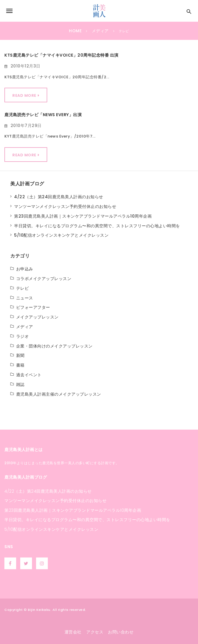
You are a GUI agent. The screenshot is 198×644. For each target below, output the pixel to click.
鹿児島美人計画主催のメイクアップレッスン (59, 394)
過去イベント (29, 375)
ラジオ (23, 336)
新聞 (20, 355)
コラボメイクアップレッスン (44, 279)
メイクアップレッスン (37, 317)
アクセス (95, 632)
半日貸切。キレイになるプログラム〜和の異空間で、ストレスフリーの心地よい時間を (97, 226)
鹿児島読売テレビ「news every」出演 (43, 115)
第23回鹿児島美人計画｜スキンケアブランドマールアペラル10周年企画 (83, 216)
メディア (25, 327)
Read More (24, 95)
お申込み (25, 269)
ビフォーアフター (33, 307)
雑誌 (20, 384)
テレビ (23, 288)
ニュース (25, 298)
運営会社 (73, 632)
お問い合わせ (121, 632)
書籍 (20, 365)
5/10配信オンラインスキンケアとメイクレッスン (61, 235)
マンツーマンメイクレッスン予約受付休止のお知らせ (65, 206)
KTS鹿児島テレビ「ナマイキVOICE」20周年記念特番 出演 (61, 55)
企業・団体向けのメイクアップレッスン (54, 346)
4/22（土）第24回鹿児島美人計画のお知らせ (59, 197)
